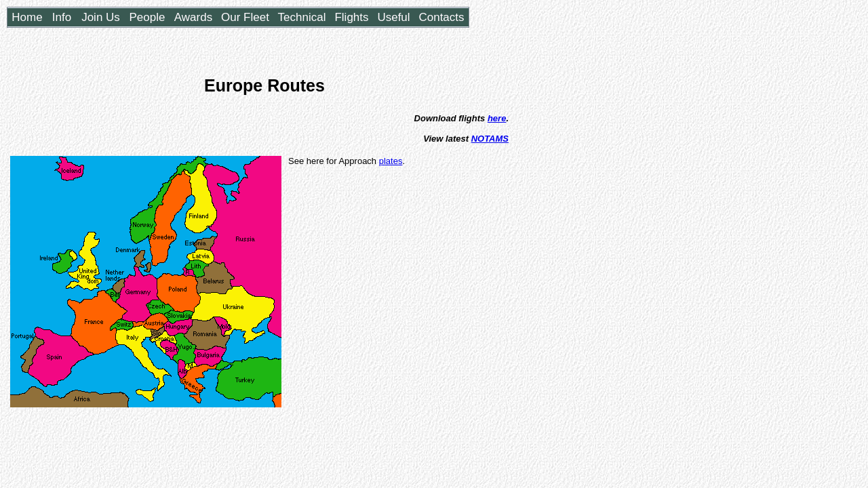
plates (391, 161)
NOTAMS (490, 139)
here (497, 118)
